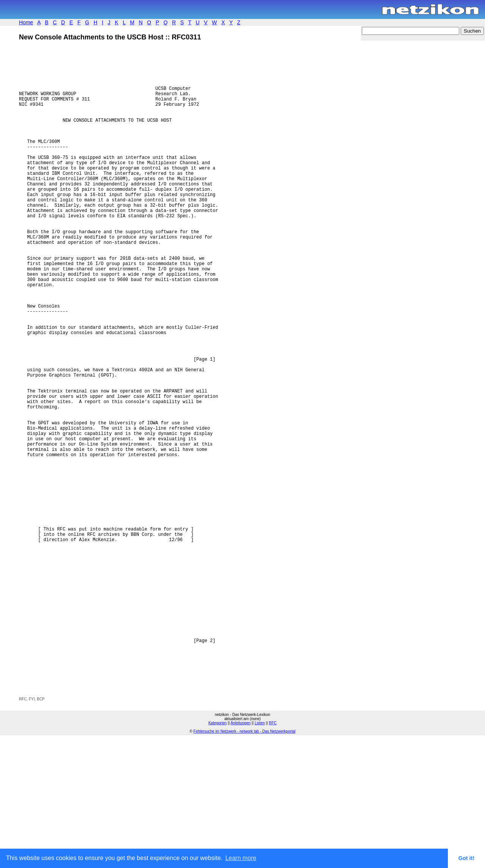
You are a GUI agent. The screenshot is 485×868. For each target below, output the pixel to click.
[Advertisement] (108, 810)
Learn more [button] (241, 858)
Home (26, 22)
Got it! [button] (466, 858)
